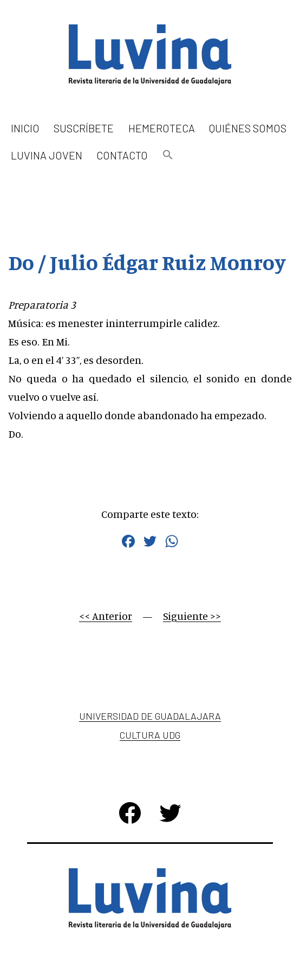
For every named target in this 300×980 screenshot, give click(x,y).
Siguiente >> (192, 616)
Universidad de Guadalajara (150, 716)
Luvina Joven (47, 155)
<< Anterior (106, 616)
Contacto (122, 155)
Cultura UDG (150, 735)
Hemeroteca (162, 128)
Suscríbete (84, 128)
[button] (168, 155)
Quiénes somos (248, 128)
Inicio (25, 128)
